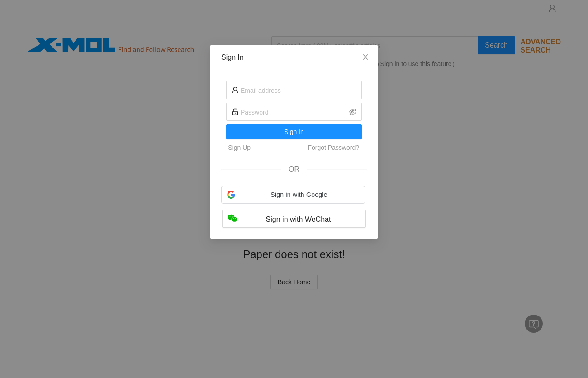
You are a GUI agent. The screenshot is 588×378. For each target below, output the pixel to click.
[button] (293, 195)
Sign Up (239, 148)
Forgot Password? (333, 148)
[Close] (365, 57)
